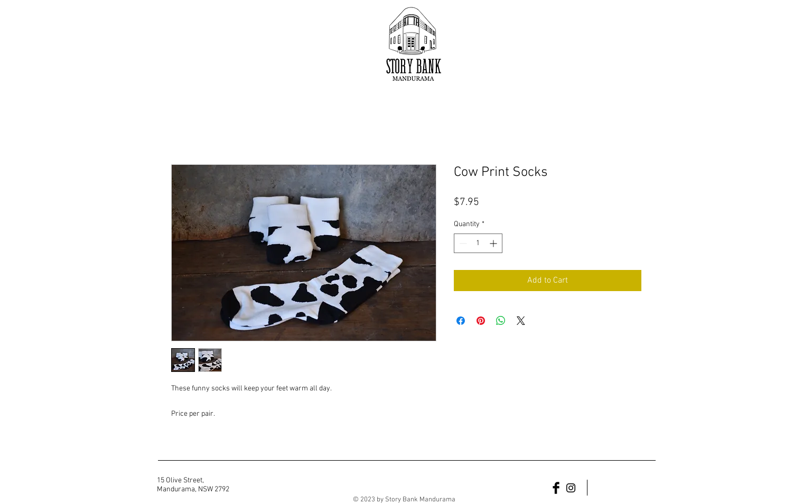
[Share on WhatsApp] (501, 321)
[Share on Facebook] (461, 321)
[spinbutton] (478, 243)
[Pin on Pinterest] (481, 321)
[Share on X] (521, 321)
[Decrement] (462, 243)
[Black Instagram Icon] (571, 488)
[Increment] (494, 243)
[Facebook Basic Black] (556, 488)
